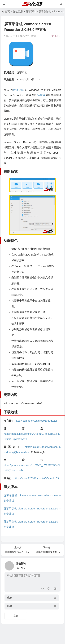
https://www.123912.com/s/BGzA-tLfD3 (36, 478)
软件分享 (18, 90)
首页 (7, 12)
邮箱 (10, 606)
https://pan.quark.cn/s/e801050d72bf (36, 421)
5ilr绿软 (41, 95)
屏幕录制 (31, 12)
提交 (16, 616)
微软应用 (18, 12)
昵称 (10, 598)
